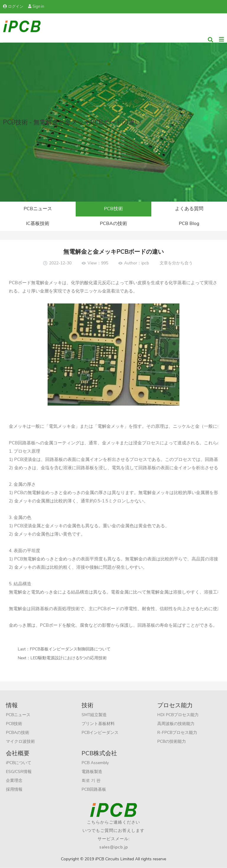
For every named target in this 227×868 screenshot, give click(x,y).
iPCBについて (19, 763)
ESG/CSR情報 (19, 772)
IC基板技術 (38, 224)
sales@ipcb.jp (114, 847)
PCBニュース (38, 209)
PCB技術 (113, 209)
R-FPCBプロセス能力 (177, 733)
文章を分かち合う (176, 263)
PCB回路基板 (94, 790)
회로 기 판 (91, 781)
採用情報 (14, 790)
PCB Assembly (95, 763)
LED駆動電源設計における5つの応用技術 (69, 658)
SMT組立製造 (94, 715)
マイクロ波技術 (20, 742)
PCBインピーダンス (100, 733)
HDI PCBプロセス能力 (178, 715)
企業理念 (14, 781)
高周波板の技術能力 (176, 724)
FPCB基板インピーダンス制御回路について (70, 649)
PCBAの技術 (113, 224)
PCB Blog (189, 224)
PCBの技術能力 (172, 742)
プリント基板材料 (98, 724)
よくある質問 (189, 209)
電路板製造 (92, 772)
